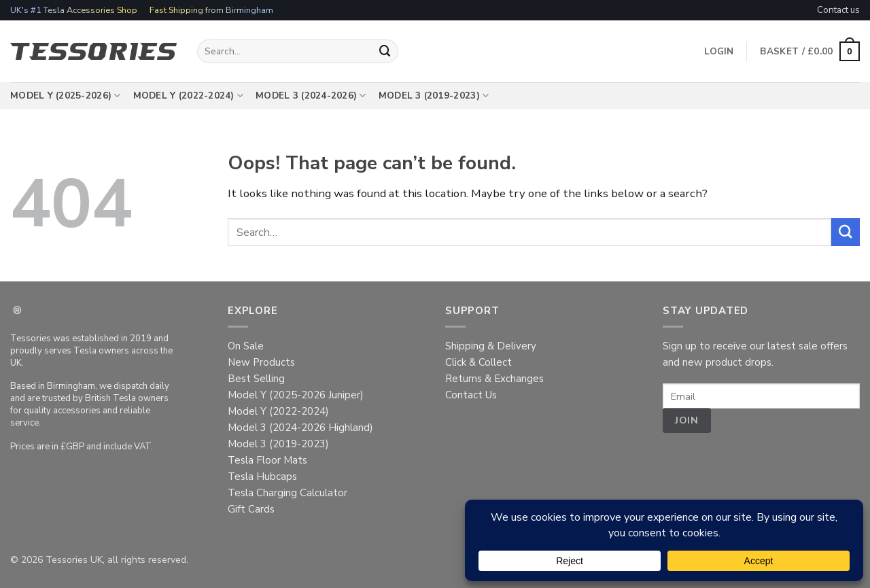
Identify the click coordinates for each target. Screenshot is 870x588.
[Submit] (385, 51)
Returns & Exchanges (494, 379)
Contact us (838, 10)
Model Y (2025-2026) (66, 96)
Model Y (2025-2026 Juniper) (296, 395)
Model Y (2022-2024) (189, 96)
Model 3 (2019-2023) (434, 96)
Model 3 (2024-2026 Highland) (300, 428)
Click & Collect (478, 362)
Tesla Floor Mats (267, 460)
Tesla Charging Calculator (288, 493)
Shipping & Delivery (491, 346)
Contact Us (471, 395)
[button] (810, 52)
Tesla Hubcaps (262, 477)
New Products (261, 362)
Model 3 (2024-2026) (311, 96)
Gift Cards (251, 509)
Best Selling (256, 379)
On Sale (246, 346)
